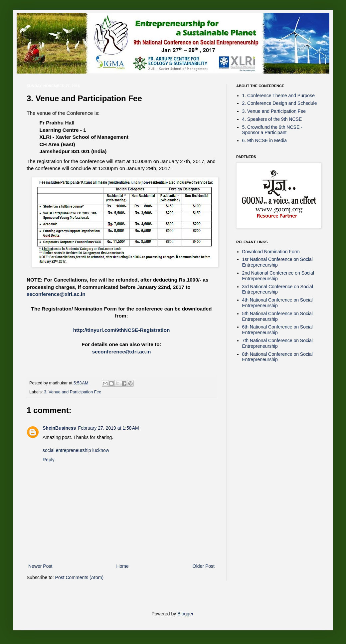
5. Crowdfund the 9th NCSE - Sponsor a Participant (272, 130)
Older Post (204, 566)
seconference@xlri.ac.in (56, 294)
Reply (49, 460)
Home (122, 566)
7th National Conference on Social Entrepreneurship (277, 343)
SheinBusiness (59, 428)
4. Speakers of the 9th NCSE (272, 119)
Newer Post (40, 566)
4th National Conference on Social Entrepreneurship (277, 303)
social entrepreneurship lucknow (76, 450)
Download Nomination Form (271, 252)
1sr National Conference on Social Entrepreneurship (277, 262)
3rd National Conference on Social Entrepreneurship (278, 289)
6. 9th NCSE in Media (265, 140)
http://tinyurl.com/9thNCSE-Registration (122, 330)
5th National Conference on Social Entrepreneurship (277, 316)
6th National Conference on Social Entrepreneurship (277, 330)
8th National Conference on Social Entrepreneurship (277, 357)
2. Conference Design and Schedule (280, 103)
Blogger (185, 614)
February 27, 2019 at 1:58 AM (108, 428)
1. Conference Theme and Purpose (278, 96)
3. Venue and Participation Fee (73, 392)
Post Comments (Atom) (79, 577)
